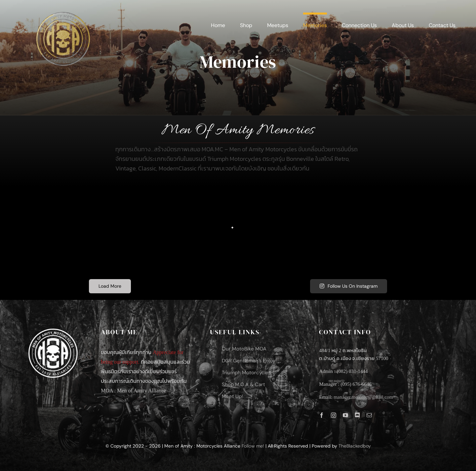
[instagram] (334, 415)
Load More (110, 286)
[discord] (357, 415)
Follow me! (253, 446)
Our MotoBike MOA (244, 349)
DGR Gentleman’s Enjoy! (249, 361)
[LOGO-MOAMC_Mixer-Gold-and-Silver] (62, 10)
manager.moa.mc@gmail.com (363, 397)
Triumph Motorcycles (246, 373)
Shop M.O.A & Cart (243, 384)
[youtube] (345, 415)
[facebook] (322, 415)
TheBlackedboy (355, 446)
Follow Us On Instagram (349, 286)
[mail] (369, 415)
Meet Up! (232, 396)
